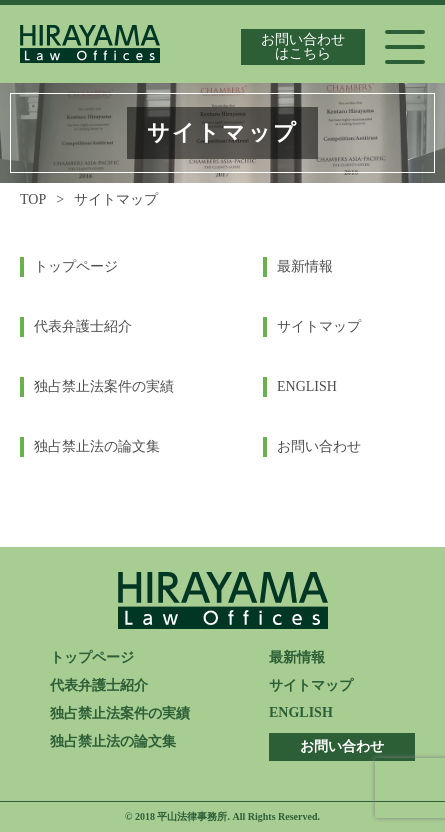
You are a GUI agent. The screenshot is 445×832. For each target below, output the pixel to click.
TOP (33, 199)
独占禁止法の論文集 (97, 446)
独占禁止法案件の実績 (104, 386)
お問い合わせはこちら (303, 46)
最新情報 (305, 266)
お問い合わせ (319, 446)
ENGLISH (307, 386)
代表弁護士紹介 (83, 326)
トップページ (76, 266)
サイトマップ (319, 326)
